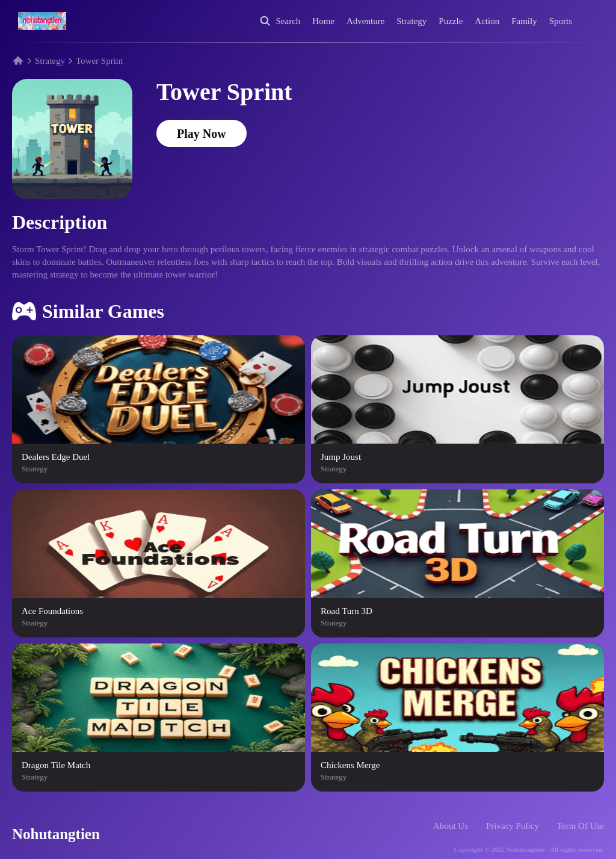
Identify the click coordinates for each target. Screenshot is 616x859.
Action (487, 21)
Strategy (411, 21)
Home (323, 21)
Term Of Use (581, 826)
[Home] (42, 21)
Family (524, 21)
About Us (451, 826)
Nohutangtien (56, 834)
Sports (561, 21)
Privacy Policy (513, 826)
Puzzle (451, 21)
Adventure (365, 21)
